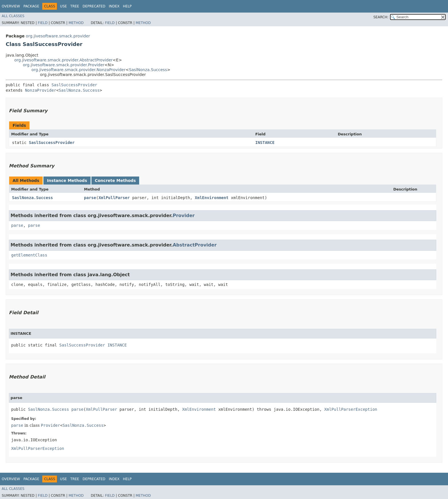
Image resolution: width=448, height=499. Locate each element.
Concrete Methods (115, 181)
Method (76, 23)
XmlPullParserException (351, 409)
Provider (184, 216)
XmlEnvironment (212, 198)
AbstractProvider (195, 245)
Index (114, 6)
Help (127, 6)
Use (63, 6)
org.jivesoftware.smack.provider (58, 36)
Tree (75, 6)
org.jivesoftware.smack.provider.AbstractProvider (63, 60)
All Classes (13, 16)
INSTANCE (265, 143)
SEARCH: (381, 17)
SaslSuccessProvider (74, 85)
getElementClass (29, 255)
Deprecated (94, 6)
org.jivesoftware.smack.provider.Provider (64, 65)
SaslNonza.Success (148, 70)
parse (90, 198)
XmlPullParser (114, 198)
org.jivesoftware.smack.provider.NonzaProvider (78, 70)
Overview (11, 6)
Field (43, 23)
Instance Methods (67, 181)
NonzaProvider (41, 90)
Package (31, 6)
